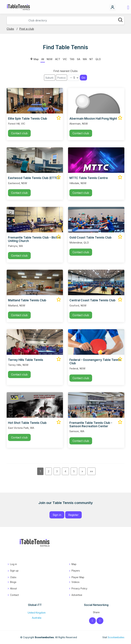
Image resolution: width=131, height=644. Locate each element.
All (43, 59)
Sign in (57, 515)
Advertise (77, 595)
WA (85, 59)
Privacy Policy (79, 588)
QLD (98, 59)
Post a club (27, 29)
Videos (75, 582)
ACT (58, 59)
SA (79, 59)
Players (76, 571)
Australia (35, 618)
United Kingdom (35, 613)
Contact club (19, 133)
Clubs (10, 29)
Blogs (13, 582)
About (13, 588)
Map (34, 59)
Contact (14, 595)
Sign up (14, 571)
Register (73, 515)
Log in (13, 564)
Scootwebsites (116, 637)
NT (91, 59)
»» (91, 471)
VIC (65, 59)
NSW (50, 59)
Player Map (78, 577)
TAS (72, 59)
